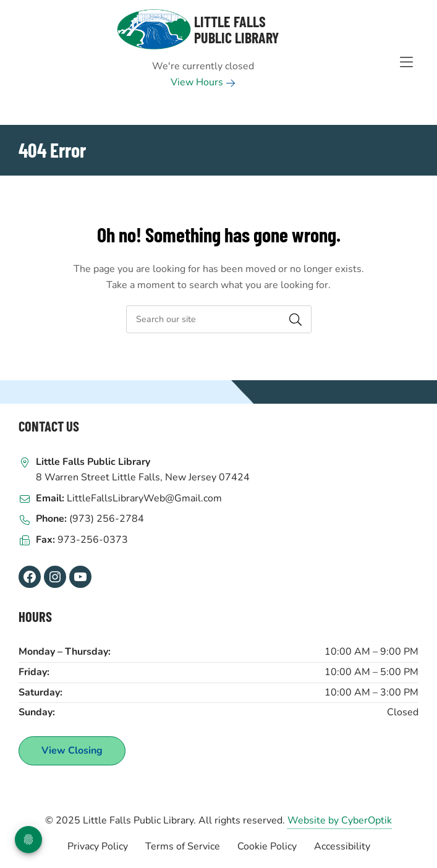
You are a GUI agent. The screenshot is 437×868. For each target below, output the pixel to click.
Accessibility (342, 846)
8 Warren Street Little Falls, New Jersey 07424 (143, 477)
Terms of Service (183, 846)
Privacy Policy (98, 846)
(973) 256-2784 (107, 519)
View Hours (203, 82)
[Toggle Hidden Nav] (406, 62)
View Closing (72, 751)
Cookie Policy (267, 846)
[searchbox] (219, 319)
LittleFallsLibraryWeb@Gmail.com (144, 498)
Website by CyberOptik (340, 820)
